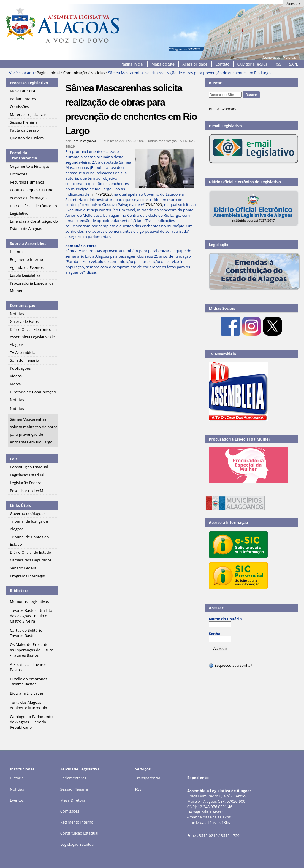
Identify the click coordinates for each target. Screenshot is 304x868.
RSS (278, 64)
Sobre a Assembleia (28, 243)
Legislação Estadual (77, 844)
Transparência (148, 778)
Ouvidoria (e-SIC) (252, 64)
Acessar (293, 4)
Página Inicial (132, 64)
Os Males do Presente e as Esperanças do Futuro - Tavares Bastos (31, 650)
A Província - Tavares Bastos (28, 667)
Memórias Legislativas (29, 601)
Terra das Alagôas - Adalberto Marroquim (29, 705)
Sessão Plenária (74, 789)
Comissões (70, 811)
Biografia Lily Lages (27, 693)
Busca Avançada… (224, 109)
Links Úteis (20, 505)
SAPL (294, 64)
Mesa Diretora (73, 800)
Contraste (271, 57)
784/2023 (154, 205)
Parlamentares (73, 778)
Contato (222, 64)
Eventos (17, 800)
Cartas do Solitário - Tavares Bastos (27, 633)
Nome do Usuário (225, 619)
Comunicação (75, 73)
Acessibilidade (195, 64)
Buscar (215, 83)
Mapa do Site (163, 64)
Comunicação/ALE (85, 141)
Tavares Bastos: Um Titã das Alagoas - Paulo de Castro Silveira (31, 616)
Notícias (98, 73)
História (17, 778)
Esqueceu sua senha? (230, 665)
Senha (214, 634)
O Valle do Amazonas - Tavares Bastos (30, 682)
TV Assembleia (222, 354)
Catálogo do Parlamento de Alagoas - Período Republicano (31, 722)
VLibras (289, 57)
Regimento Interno (77, 822)
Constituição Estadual (79, 833)
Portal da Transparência (23, 155)
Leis (14, 459)
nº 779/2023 (101, 194)
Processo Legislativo (29, 83)
